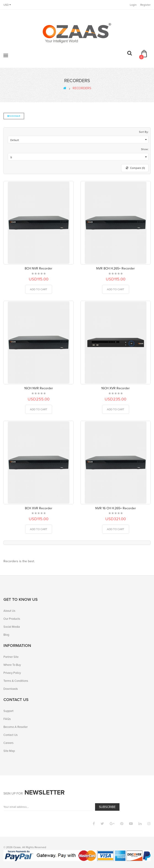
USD (7, 5)
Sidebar (14, 116)
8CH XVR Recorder (39, 508)
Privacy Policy (12, 673)
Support (8, 711)
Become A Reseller (16, 727)
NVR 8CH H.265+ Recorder (115, 268)
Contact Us (11, 735)
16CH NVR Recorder (39, 388)
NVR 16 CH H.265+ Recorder (116, 508)
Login (133, 5)
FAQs (7, 719)
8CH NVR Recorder (38, 268)
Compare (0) (135, 168)
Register (145, 5)
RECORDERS (82, 88)
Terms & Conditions (16, 681)
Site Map (9, 751)
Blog (6, 635)
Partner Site (11, 657)
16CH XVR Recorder (115, 388)
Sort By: (144, 132)
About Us (9, 611)
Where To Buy (12, 665)
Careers (8, 743)
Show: (145, 149)
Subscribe (107, 807)
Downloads (11, 689)
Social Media (12, 627)
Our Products (12, 619)
